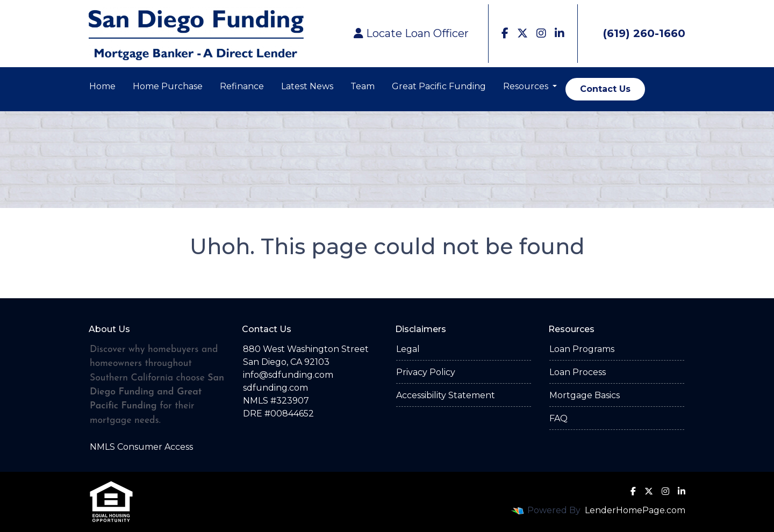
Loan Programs (582, 349)
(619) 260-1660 (636, 33)
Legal (408, 349)
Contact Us (605, 89)
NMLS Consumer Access (141, 447)
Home (102, 86)
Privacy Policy (426, 372)
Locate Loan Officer (411, 33)
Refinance (242, 86)
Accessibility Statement (446, 395)
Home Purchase (168, 86)
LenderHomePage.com (635, 510)
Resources (527, 86)
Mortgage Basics (585, 395)
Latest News (307, 86)
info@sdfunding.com (288, 375)
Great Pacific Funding (439, 86)
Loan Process (578, 372)
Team (363, 86)
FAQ (558, 418)
